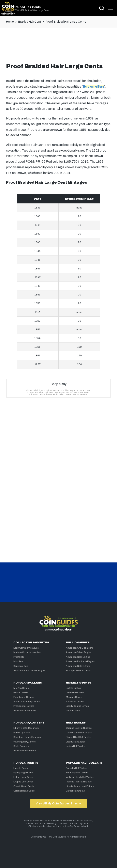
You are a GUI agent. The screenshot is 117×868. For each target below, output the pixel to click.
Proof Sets (19, 657)
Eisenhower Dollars (23, 697)
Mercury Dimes (74, 697)
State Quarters (21, 746)
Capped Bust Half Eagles (79, 728)
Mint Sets (18, 661)
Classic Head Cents (24, 786)
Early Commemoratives (26, 648)
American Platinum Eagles (80, 661)
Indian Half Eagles (76, 746)
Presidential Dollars (24, 706)
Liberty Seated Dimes (77, 706)
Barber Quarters (22, 733)
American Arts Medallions (80, 648)
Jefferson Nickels (75, 692)
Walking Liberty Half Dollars (80, 777)
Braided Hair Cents (27, 7)
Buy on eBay (93, 86)
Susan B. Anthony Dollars (27, 702)
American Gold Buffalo (78, 666)
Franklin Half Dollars (77, 768)
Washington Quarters (24, 742)
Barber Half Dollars (76, 791)
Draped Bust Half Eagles (78, 737)
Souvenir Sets (21, 666)
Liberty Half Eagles (76, 742)
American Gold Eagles (78, 657)
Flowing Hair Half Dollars (79, 782)
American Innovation (25, 711)
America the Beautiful (25, 751)
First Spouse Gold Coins (78, 670)
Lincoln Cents (20, 768)
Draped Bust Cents (23, 782)
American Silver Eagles (78, 652)
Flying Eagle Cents (23, 773)
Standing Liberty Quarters (27, 737)
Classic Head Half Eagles (79, 733)
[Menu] (110, 8)
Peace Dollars (21, 692)
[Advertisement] (59, 47)
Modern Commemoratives (27, 652)
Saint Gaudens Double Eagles (29, 670)
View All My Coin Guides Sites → (58, 803)
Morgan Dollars (21, 688)
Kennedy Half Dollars (77, 773)
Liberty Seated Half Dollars (80, 786)
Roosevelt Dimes (75, 702)
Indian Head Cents (23, 777)
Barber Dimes (73, 711)
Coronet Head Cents (24, 791)
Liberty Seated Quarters (26, 728)
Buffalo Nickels (74, 688)
